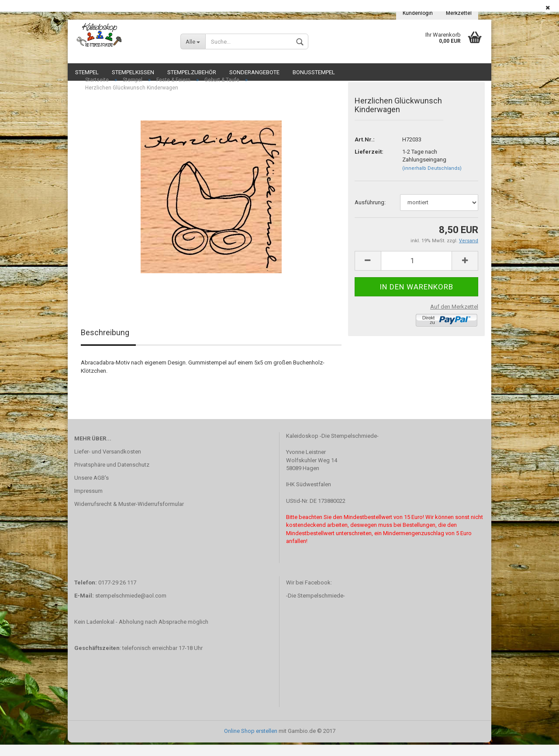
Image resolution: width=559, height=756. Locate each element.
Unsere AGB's (91, 491)
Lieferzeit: (369, 165)
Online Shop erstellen (251, 744)
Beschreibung (105, 346)
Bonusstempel (314, 72)
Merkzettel (459, 13)
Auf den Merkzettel (454, 320)
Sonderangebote (254, 72)
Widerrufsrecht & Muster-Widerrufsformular (129, 517)
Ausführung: (370, 216)
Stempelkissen (133, 72)
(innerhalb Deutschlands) (432, 182)
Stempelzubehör (192, 72)
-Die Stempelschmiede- (316, 609)
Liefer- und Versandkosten (108, 466)
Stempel (87, 72)
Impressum (88, 504)
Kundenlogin (418, 13)
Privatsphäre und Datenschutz (112, 478)
